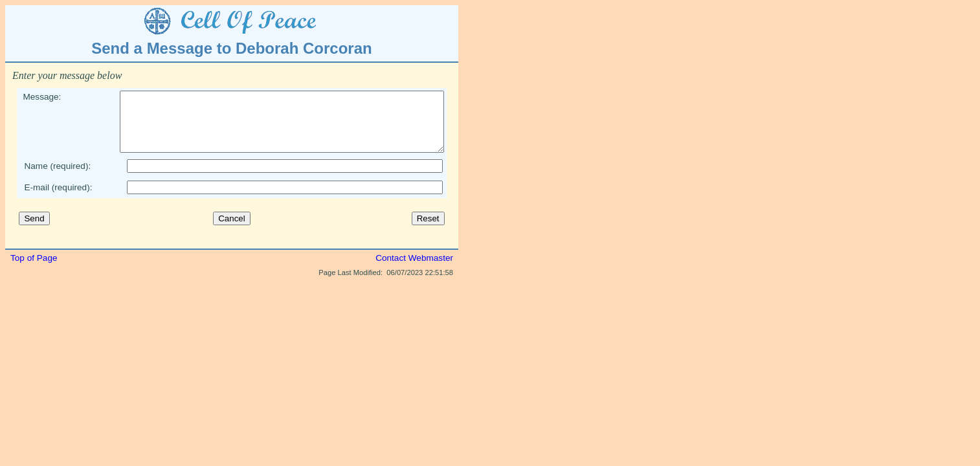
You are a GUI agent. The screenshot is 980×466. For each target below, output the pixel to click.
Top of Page (34, 270)
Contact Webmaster (414, 270)
